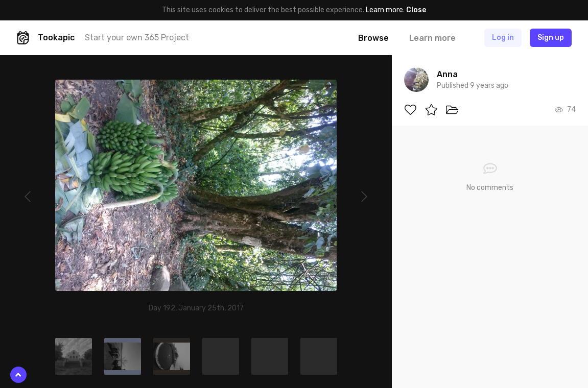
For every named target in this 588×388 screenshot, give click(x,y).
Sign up (551, 38)
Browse (373, 38)
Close (416, 10)
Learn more (384, 10)
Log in (503, 38)
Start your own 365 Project (137, 38)
